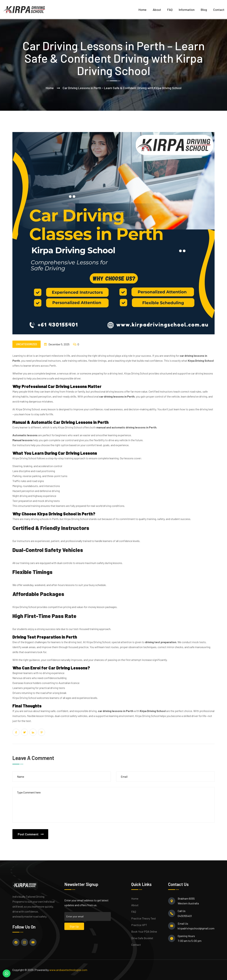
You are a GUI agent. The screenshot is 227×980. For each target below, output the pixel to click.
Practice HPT (139, 925)
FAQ (170, 10)
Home (142, 10)
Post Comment (28, 834)
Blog (204, 10)
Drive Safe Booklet (142, 938)
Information (187, 10)
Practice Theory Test (144, 918)
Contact (219, 10)
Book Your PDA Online (144, 931)
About (157, 10)
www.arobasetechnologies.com (68, 970)
